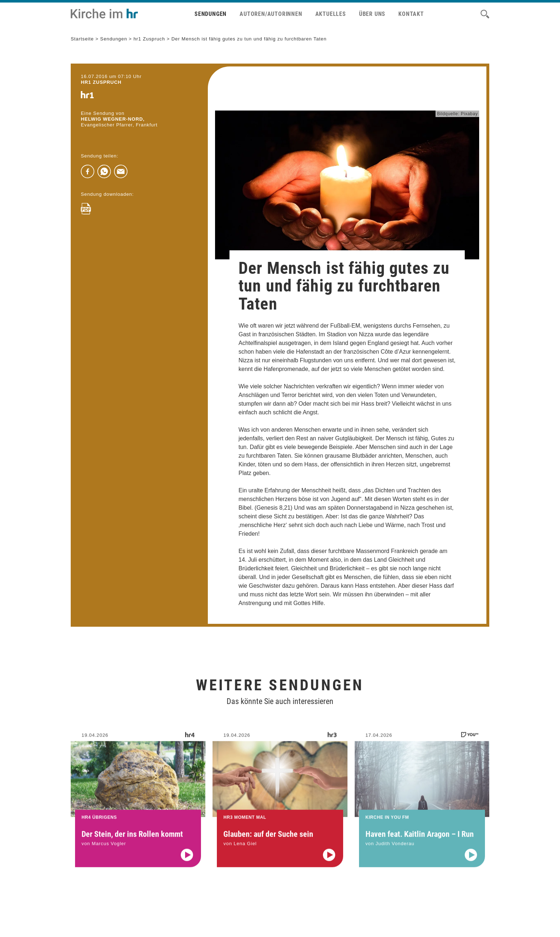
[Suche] (485, 14)
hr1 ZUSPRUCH (101, 82)
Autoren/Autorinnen (271, 14)
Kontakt (411, 14)
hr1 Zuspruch (149, 39)
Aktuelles (331, 14)
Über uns (372, 14)
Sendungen (211, 14)
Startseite (82, 39)
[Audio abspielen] (187, 861)
